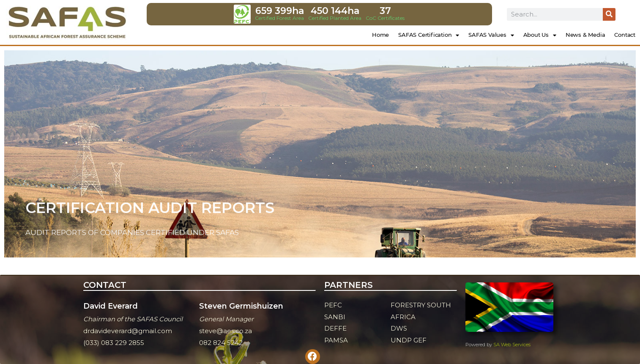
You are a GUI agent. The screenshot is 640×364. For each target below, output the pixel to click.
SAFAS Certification (429, 35)
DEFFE (335, 328)
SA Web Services (512, 345)
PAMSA (336, 340)
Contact (625, 35)
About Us (540, 35)
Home (380, 35)
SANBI (335, 317)
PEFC (333, 305)
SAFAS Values (491, 35)
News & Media (585, 35)
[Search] (609, 14)
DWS (399, 328)
